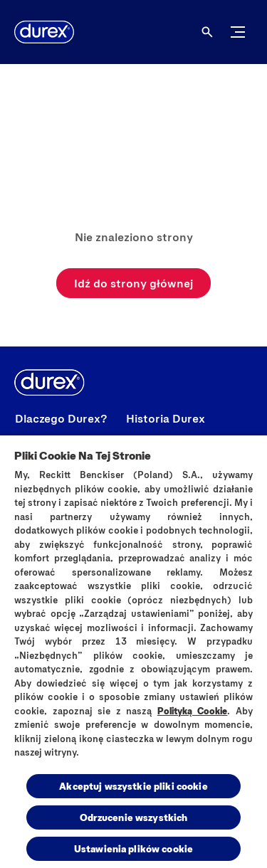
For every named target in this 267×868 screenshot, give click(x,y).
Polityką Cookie (193, 711)
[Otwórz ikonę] (207, 32)
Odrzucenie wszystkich (134, 817)
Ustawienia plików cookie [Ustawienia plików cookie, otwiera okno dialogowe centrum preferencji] (133, 848)
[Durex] (44, 32)
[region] (133, 651)
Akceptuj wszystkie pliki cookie (133, 786)
